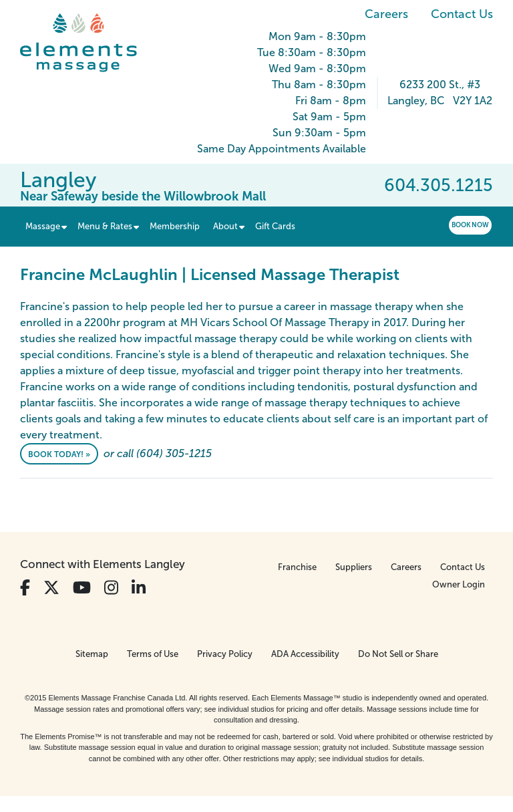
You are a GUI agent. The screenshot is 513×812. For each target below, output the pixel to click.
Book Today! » (59, 454)
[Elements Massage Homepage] (89, 43)
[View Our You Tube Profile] (82, 588)
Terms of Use (153, 654)
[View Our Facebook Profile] (25, 588)
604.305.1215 (439, 185)
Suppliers (354, 567)
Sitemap (92, 654)
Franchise (297, 567)
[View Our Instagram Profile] (111, 588)
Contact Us (462, 14)
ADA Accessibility (305, 654)
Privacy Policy (225, 654)
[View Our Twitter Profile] (51, 588)
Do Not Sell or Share (398, 654)
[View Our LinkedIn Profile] (139, 588)
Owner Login (459, 584)
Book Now (470, 225)
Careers (386, 14)
